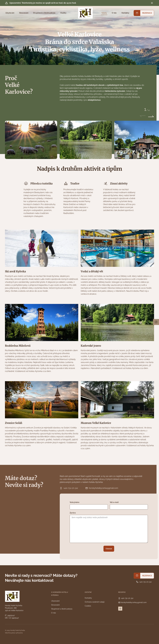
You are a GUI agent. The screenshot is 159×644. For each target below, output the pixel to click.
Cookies (88, 606)
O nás (114, 13)
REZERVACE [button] (147, 13)
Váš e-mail (114, 502)
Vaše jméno (74, 502)
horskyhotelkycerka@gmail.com (102, 488)
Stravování (24, 13)
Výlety (104, 13)
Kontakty (125, 13)
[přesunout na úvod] (4, 59)
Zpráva (73, 513)
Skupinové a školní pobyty (44, 13)
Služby (63, 13)
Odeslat (109, 549)
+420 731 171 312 (69, 488)
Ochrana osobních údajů (95, 602)
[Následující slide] (151, 116)
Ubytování (10, 13)
